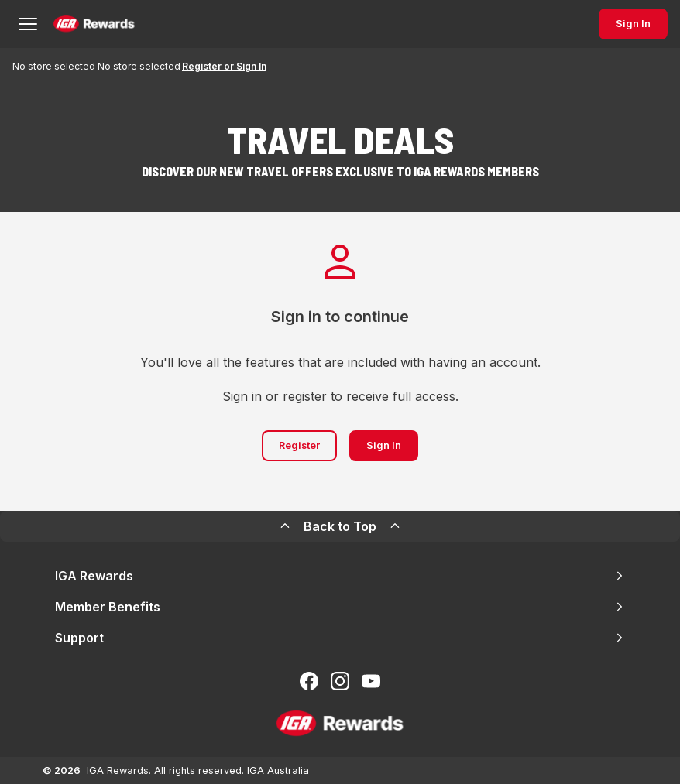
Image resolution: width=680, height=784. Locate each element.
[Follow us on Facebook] (309, 681)
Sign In (633, 24)
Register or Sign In (224, 66)
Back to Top (340, 526)
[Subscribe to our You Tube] (371, 681)
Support (340, 638)
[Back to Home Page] (94, 24)
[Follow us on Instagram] (340, 681)
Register (299, 445)
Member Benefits (340, 607)
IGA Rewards (340, 576)
